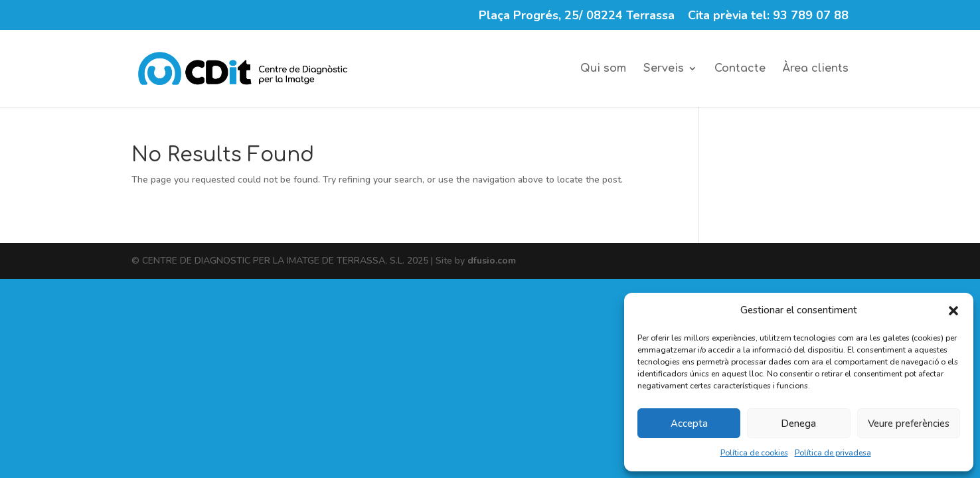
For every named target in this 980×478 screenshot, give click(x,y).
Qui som (603, 69)
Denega (798, 424)
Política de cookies (754, 453)
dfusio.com (492, 261)
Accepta (689, 424)
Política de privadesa (833, 453)
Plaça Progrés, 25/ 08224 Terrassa (577, 16)
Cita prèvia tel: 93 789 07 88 (768, 16)
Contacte (740, 69)
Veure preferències (909, 424)
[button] (953, 311)
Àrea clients (816, 69)
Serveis (664, 69)
